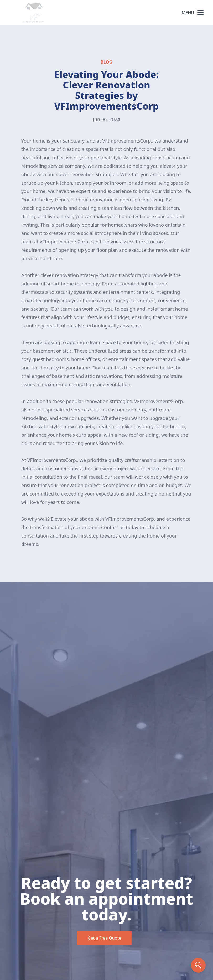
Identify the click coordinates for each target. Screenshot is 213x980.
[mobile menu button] (200, 13)
